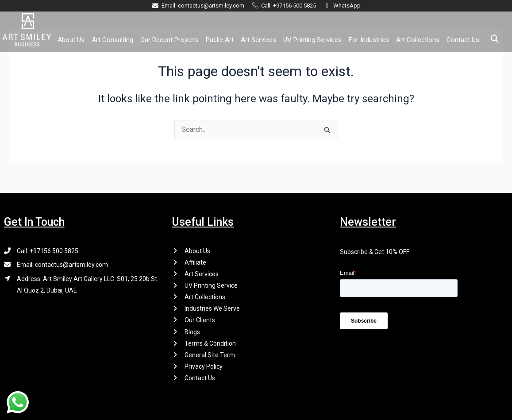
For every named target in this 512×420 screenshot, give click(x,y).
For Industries (369, 40)
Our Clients (200, 320)
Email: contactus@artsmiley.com (62, 264)
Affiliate (195, 261)
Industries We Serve (212, 308)
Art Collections (418, 40)
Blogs (192, 331)
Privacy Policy (204, 366)
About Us (71, 40)
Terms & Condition (210, 343)
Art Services (258, 40)
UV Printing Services (312, 40)
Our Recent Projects (169, 40)
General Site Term (210, 354)
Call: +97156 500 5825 (48, 250)
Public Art (220, 40)
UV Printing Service (211, 285)
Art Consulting (112, 40)
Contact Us (463, 40)
